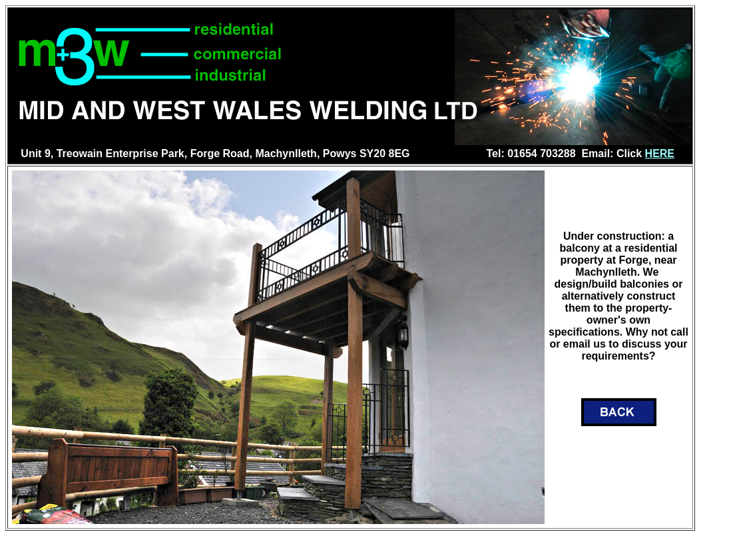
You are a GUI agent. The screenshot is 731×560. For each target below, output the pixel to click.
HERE (660, 153)
